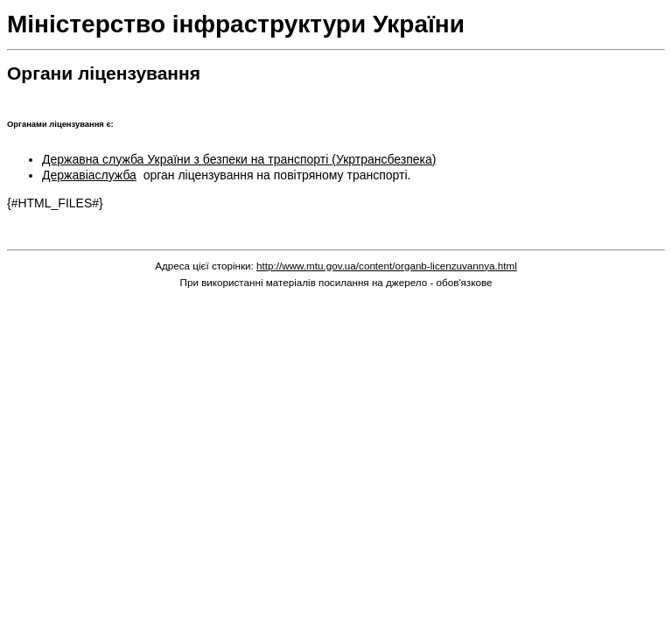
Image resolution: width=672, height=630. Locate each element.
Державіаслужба (89, 175)
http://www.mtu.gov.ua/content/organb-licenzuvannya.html (387, 266)
